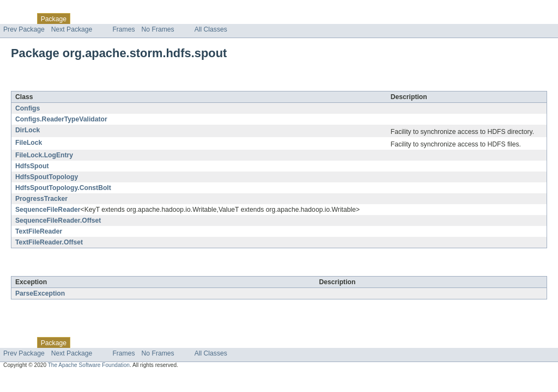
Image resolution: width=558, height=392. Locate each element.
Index (186, 19)
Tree (125, 19)
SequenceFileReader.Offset (58, 220)
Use (105, 19)
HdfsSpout (32, 166)
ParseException (40, 293)
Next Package (72, 29)
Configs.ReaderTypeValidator (61, 119)
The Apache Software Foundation (89, 365)
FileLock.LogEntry (44, 155)
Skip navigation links (30, 9)
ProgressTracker (41, 199)
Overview (17, 19)
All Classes (211, 29)
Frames (123, 29)
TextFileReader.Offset (49, 242)
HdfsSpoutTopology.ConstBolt (63, 188)
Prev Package (24, 29)
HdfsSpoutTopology (47, 177)
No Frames (158, 29)
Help (208, 19)
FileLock (29, 143)
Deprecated (155, 19)
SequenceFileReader (48, 210)
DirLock (28, 130)
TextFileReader (39, 231)
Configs (28, 108)
